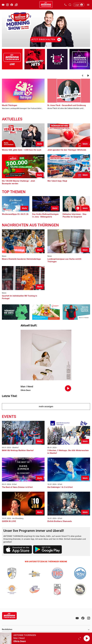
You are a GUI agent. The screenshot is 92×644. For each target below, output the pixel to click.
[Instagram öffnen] (7, 5)
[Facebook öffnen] (12, 5)
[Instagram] (89, 618)
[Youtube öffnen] (3, 5)
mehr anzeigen (46, 406)
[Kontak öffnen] (65, 5)
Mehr (40, 144)
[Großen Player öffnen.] (80, 638)
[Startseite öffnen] (46, 5)
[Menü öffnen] (88, 5)
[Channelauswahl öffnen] (70, 5)
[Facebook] (83, 618)
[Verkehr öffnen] (16, 5)
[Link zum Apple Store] (18, 550)
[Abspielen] (87, 638)
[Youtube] (77, 618)
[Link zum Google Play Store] (47, 550)
